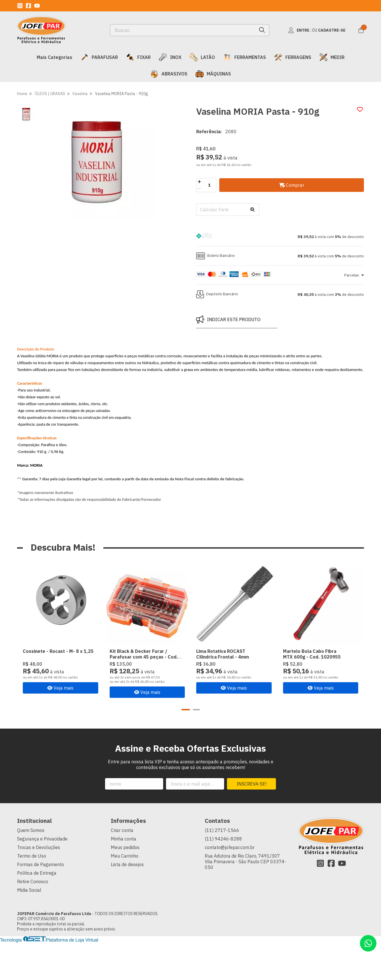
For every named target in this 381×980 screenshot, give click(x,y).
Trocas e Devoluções (39, 847)
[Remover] (199, 188)
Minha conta (123, 839)
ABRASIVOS (169, 74)
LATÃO (202, 57)
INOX (170, 57)
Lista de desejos (127, 864)
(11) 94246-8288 (223, 839)
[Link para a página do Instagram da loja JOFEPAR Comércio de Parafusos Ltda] (20, 6)
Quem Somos (31, 830)
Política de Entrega (37, 873)
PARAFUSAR (99, 57)
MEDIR (332, 57)
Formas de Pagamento (41, 864)
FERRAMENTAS (244, 57)
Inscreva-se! (252, 784)
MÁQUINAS (213, 74)
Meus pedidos (125, 847)
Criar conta (122, 830)
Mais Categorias (55, 57)
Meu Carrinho (125, 856)
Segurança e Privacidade (42, 839)
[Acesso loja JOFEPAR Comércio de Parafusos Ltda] (317, 30)
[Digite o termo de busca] (183, 30)
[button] (280, 237)
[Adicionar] (199, 182)
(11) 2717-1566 (222, 830)
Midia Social (29, 890)
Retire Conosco (33, 881)
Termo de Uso (32, 856)
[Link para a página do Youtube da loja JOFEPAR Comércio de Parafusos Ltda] (37, 6)
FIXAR (138, 57)
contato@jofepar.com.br (230, 847)
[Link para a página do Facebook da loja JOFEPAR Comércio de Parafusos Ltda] (28, 6)
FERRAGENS (293, 57)
